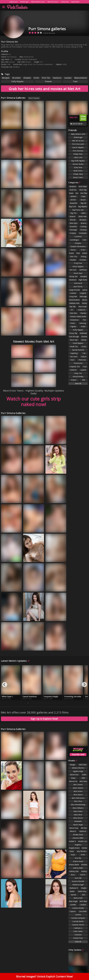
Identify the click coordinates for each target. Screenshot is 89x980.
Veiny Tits (78, 373)
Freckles (83, 260)
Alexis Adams (78, 788)
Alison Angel (78, 825)
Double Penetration (78, 246)
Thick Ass (82, 360)
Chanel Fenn (78, 938)
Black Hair (83, 216)
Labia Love (13, 2)
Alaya (73, 778)
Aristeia (84, 865)
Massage (83, 296)
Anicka (84, 848)
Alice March (78, 795)
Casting (83, 226)
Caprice (73, 911)
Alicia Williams (78, 808)
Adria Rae (83, 765)
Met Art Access (53, 2)
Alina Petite (78, 811)
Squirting (74, 353)
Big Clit (83, 203)
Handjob (83, 276)
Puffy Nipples (17, 81)
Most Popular (34, 98)
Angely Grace (74, 848)
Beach (83, 200)
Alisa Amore (78, 818)
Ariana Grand (78, 861)
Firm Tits (46, 78)
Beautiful (73, 203)
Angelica (78, 845)
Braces (84, 223)
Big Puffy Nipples (78, 161)
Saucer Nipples (78, 147)
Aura (73, 875)
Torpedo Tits (75, 367)
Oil (72, 310)
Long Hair (73, 296)
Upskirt (83, 370)
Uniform (73, 370)
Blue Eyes (74, 223)
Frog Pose (78, 263)
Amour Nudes (78, 164)
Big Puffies (75, 2)
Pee (84, 320)
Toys (85, 367)
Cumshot (78, 236)
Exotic (72, 253)
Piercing (83, 323)
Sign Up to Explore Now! (44, 719)
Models (73, 761)
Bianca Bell (78, 898)
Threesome (78, 363)
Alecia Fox (73, 781)
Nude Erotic (78, 171)
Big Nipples (83, 206)
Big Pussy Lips (78, 210)
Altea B (73, 831)
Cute (84, 240)
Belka (72, 891)
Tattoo (84, 357)
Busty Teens (78, 177)
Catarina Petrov (78, 925)
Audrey (84, 871)
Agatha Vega (78, 771)
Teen (75, 81)
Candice (83, 905)
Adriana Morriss (78, 768)
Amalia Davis (78, 835)
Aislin (84, 775)
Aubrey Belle (78, 868)
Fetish (85, 253)
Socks (84, 346)
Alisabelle (78, 821)
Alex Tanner (78, 785)
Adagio (73, 765)
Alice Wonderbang (78, 805)
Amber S (72, 841)
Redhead (83, 333)
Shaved (48, 81)
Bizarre (72, 216)
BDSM (73, 200)
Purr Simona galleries (47, 29)
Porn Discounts (78, 144)
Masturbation (81, 78)
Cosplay (73, 233)
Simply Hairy (78, 174)
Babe (83, 196)
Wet (84, 380)
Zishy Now (65, 2)
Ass (77, 193)
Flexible (73, 260)
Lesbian (68, 78)
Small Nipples (78, 343)
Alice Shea (78, 801)
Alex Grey (83, 781)
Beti (84, 895)
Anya (73, 855)
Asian (71, 193)
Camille (73, 905)
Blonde (73, 220)
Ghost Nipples (78, 266)
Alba (83, 778)
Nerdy (84, 303)
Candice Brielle (78, 908)
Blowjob (6, 78)
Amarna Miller (78, 838)
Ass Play (84, 193)
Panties (83, 313)
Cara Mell (83, 911)
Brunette (16, 78)
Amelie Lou (83, 841)
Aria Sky (78, 858)
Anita (72, 851)
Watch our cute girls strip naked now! (34, 402)
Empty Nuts (78, 154)
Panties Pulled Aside (78, 316)
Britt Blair (83, 901)
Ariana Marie (74, 865)
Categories (74, 183)
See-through (74, 337)
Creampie (83, 233)
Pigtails (73, 326)
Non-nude (83, 307)
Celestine (78, 935)
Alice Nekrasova (78, 798)
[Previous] (5, 685)
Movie (85, 300)
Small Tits (74, 346)
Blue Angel (73, 901)
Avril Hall (78, 878)
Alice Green (78, 791)
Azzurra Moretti (78, 881)
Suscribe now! (78, 754)
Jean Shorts (78, 286)
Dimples (27, 78)
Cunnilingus (74, 240)
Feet (78, 253)
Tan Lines (74, 357)
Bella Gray (82, 891)
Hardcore (57, 78)
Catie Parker (78, 931)
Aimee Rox (74, 775)
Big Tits (74, 213)
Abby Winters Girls (38, 2)
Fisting (84, 256)
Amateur (73, 186)
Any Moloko (82, 851)
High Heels (83, 280)
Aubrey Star (74, 871)
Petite (73, 323)
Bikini (84, 213)
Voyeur (74, 380)
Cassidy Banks (78, 921)
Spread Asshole (78, 350)
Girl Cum (73, 270)
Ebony (73, 250)
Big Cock (73, 206)
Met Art (73, 117)
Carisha (78, 915)
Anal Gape (83, 186)
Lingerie (83, 293)
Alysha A (83, 831)
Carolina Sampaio (78, 918)
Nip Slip (73, 307)
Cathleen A (78, 928)
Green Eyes (78, 273)
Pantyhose (74, 320)
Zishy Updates (76, 950)
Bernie (74, 895)
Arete (83, 855)
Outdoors (82, 310)
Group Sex (73, 276)
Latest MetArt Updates (15, 661)
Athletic (73, 196)
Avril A (83, 875)
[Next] (84, 685)
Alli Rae (84, 828)
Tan (84, 353)
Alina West (78, 815)
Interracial (78, 283)
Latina (85, 290)
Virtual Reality (78, 376)
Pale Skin (73, 313)
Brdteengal (24, 2)
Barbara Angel (78, 885)
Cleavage (73, 230)
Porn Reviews (78, 151)
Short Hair (74, 340)
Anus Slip (83, 190)
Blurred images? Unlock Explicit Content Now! (44, 976)
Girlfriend (83, 270)
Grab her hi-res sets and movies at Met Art (45, 89)
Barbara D (74, 888)
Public (83, 326)
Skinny (84, 340)
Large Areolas (75, 290)
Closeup (83, 230)
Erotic (36, 78)
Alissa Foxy (74, 828)
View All (78, 383)
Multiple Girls (74, 303)
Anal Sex (73, 190)
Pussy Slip (73, 333)
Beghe (84, 888)
